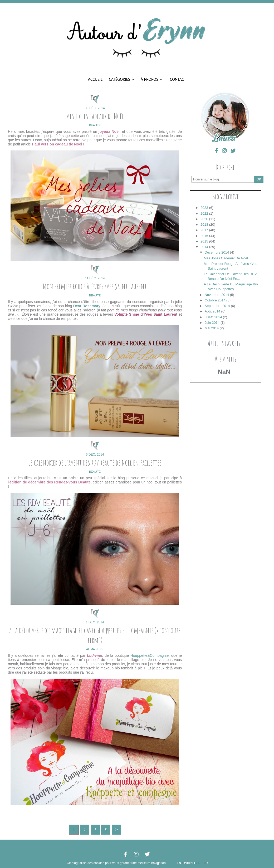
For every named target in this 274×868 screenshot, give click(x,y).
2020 (204, 219)
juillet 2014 (213, 317)
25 (106, 830)
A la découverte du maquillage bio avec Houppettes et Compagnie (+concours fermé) (95, 635)
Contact (178, 79)
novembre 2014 (217, 295)
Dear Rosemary (87, 306)
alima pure (95, 649)
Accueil (95, 79)
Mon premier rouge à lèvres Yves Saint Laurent (95, 286)
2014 (204, 247)
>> (116, 830)
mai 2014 (212, 328)
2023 (204, 208)
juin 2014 (212, 323)
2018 (204, 224)
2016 (204, 236)
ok (206, 863)
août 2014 (212, 311)
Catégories (121, 79)
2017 (204, 230)
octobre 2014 (215, 300)
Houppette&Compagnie (150, 655)
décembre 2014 (217, 252)
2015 (204, 241)
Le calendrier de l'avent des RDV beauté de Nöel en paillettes (95, 463)
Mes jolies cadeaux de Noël (95, 116)
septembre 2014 (217, 306)
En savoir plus (188, 863)
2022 (204, 213)
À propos (151, 79)
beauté (95, 125)
